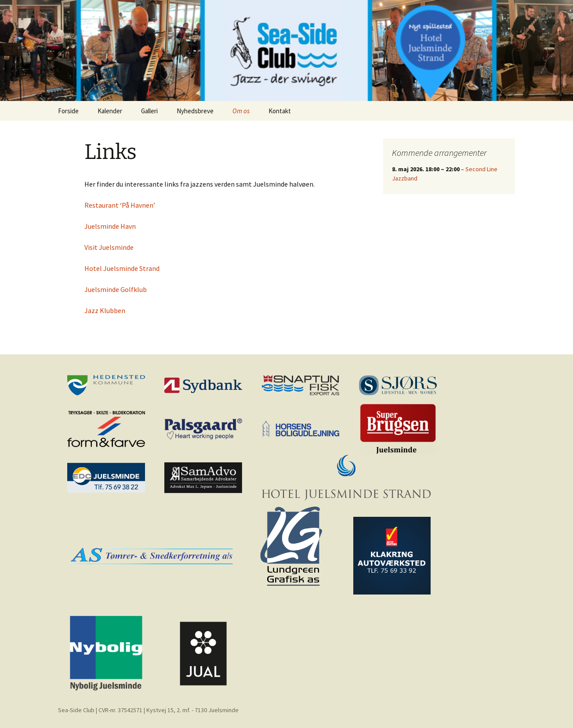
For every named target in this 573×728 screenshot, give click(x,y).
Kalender (110, 111)
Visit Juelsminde (109, 247)
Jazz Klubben (105, 310)
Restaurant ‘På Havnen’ (120, 205)
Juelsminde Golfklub (116, 289)
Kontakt (280, 111)
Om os (241, 111)
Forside (68, 111)
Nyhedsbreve (195, 111)
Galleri (149, 111)
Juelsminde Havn (110, 226)
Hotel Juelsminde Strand (122, 268)
